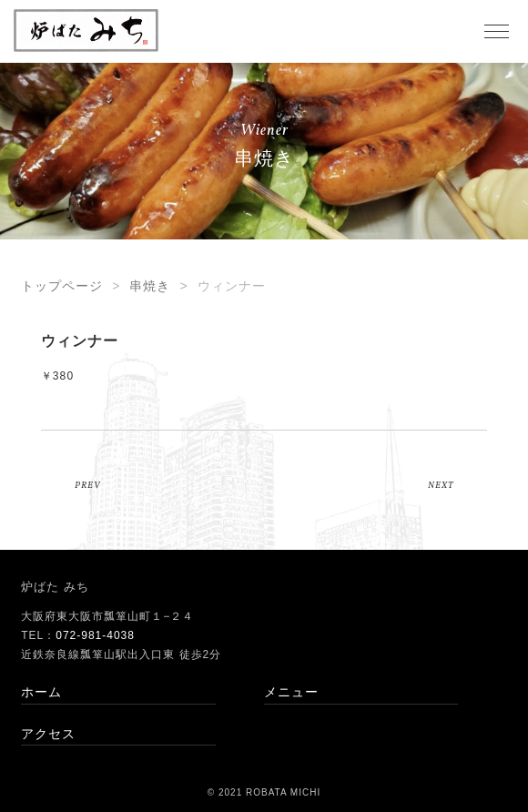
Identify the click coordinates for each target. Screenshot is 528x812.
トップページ (62, 286)
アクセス (48, 734)
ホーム (41, 692)
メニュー (291, 692)
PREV (88, 485)
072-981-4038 (95, 635)
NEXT (441, 485)
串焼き (150, 286)
